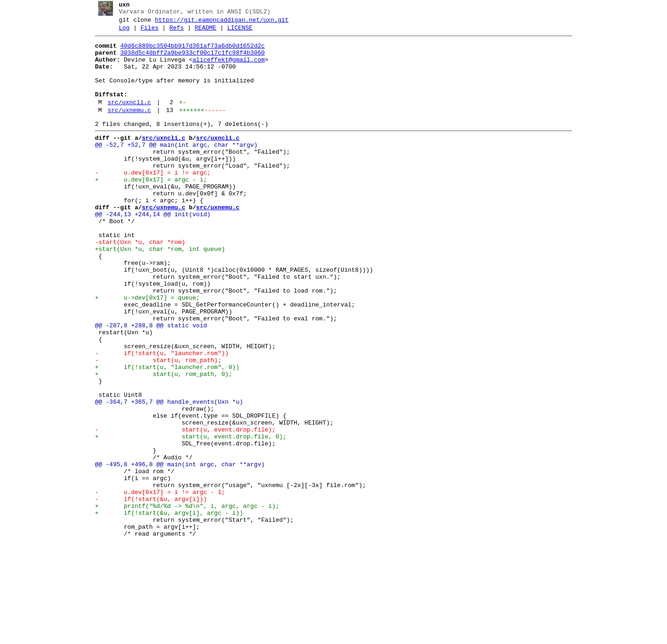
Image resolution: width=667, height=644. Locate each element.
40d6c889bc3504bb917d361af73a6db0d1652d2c (189, 51)
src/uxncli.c (126, 119)
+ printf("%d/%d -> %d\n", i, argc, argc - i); (183, 600)
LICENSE (236, 32)
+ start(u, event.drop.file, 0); (187, 517)
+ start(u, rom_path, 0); (160, 442)
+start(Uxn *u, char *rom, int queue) (156, 292)
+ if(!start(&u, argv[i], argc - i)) (165, 609)
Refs (173, 32)
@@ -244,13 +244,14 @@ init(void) (149, 250)
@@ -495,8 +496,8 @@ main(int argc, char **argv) (176, 550)
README (202, 32)
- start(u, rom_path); (154, 425)
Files (146, 32)
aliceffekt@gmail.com (225, 68)
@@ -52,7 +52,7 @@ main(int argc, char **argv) (173, 167)
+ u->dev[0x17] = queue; (144, 350)
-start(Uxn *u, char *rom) (136, 284)
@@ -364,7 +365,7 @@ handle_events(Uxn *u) (165, 475)
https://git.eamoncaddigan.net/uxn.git (218, 23)
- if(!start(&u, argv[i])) (147, 592)
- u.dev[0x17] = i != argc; (149, 200)
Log (121, 32)
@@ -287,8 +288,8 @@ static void (147, 384)
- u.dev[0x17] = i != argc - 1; (156, 584)
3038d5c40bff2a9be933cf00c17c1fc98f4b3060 (189, 60)
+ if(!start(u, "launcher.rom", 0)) (164, 434)
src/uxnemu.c (126, 128)
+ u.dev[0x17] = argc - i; (147, 209)
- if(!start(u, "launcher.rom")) (158, 417)
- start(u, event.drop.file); (182, 509)
